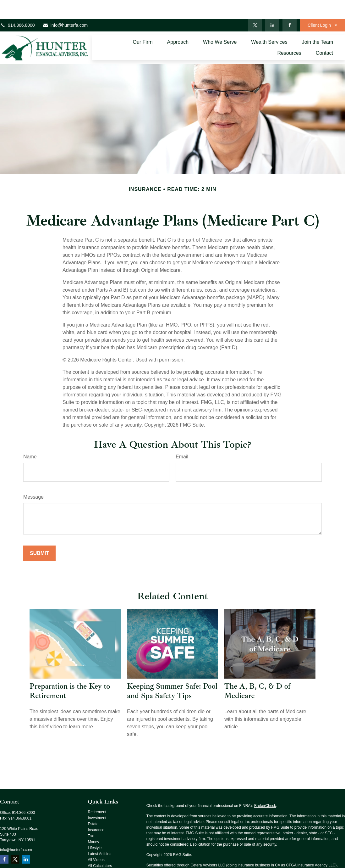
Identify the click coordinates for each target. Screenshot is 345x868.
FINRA (167, 852)
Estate (93, 805)
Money (94, 823)
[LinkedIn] (272, 6)
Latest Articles (100, 835)
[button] (142, 23)
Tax (91, 817)
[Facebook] (290, 6)
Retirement (97, 793)
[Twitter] (255, 6)
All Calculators (100, 847)
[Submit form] (39, 535)
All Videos (96, 841)
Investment (97, 799)
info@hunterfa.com (65, 6)
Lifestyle (95, 829)
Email (182, 438)
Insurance (96, 811)
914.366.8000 (17, 6)
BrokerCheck (265, 787)
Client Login (319, 6)
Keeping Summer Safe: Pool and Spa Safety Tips (172, 672)
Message (33, 478)
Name (30, 438)
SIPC (178, 852)
